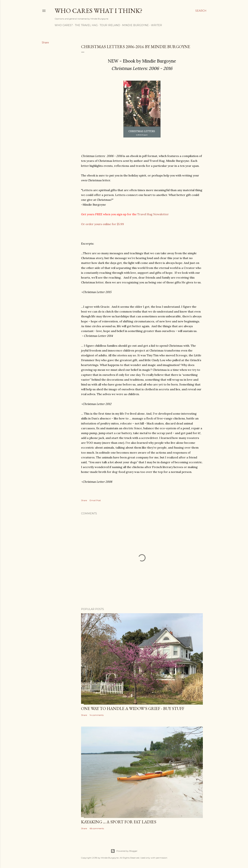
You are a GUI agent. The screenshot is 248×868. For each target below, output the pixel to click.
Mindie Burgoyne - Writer (142, 25)
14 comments (97, 715)
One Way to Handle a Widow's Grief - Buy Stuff (133, 708)
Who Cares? (64, 25)
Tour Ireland (110, 25)
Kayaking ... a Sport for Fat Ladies (119, 822)
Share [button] (45, 43)
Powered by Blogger (124, 851)
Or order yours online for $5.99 (102, 224)
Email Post (95, 500)
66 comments (97, 828)
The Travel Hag (86, 25)
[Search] (201, 11)
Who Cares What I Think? (98, 11)
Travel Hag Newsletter (153, 214)
